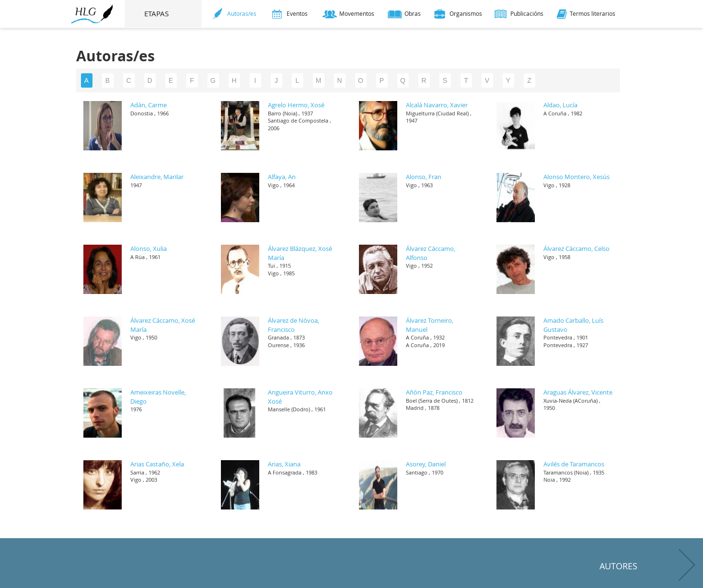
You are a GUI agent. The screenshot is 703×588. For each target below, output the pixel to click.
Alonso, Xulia (149, 249)
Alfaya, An (282, 177)
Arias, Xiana (284, 464)
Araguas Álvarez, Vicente (578, 392)
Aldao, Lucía (560, 105)
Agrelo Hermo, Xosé (296, 105)
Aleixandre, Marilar (157, 177)
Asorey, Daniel (426, 464)
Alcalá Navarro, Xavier (437, 105)
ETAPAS (163, 13)
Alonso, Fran (424, 177)
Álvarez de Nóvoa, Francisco (294, 325)
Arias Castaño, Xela (157, 464)
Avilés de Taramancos (574, 464)
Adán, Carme (149, 105)
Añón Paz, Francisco (434, 392)
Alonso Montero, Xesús (576, 177)
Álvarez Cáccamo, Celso (576, 249)
